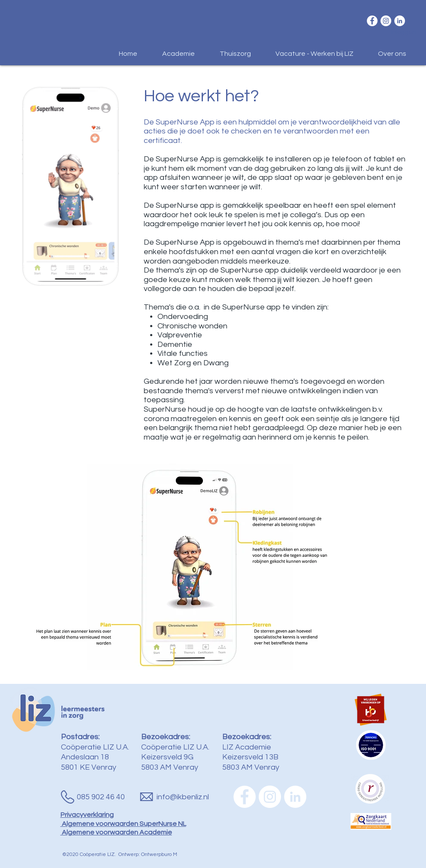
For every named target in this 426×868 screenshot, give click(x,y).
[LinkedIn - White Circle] (400, 21)
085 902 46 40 (101, 797)
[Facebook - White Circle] (372, 21)
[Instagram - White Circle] (386, 21)
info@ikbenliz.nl (183, 797)
